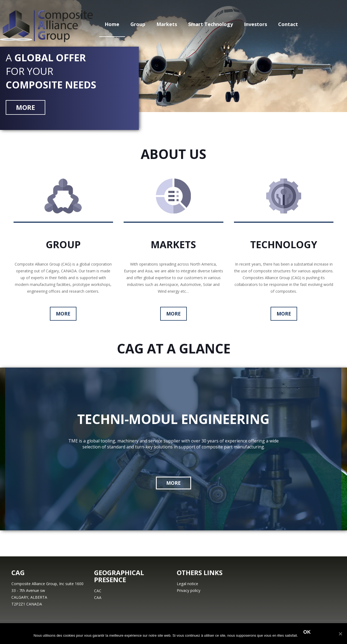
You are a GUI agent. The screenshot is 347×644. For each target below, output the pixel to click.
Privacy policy (189, 590)
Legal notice (187, 584)
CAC (98, 591)
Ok (307, 632)
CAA (98, 597)
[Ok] (340, 634)
